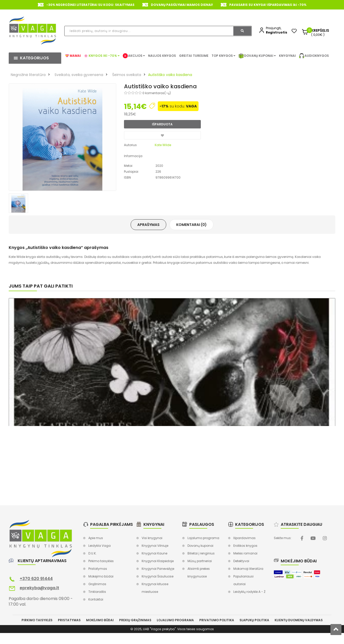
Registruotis (277, 32)
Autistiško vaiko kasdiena (170, 75)
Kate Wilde (163, 145)
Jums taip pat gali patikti (41, 286)
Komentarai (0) (191, 225)
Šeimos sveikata (127, 75)
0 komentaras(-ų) (157, 93)
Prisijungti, (274, 28)
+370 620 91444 (36, 579)
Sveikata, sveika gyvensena (79, 75)
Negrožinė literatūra (28, 75)
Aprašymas (148, 225)
